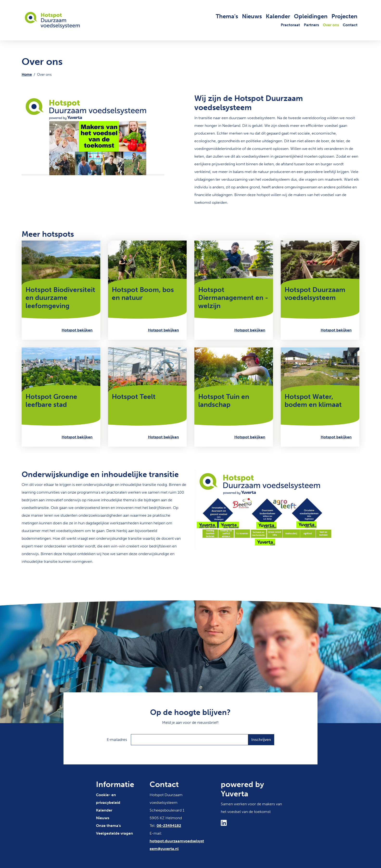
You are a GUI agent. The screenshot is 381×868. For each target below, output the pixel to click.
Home (27, 74)
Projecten (344, 16)
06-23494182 (169, 826)
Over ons (331, 25)
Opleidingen (311, 16)
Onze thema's (108, 826)
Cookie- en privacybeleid (108, 799)
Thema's (227, 16)
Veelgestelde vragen (114, 833)
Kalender (278, 16)
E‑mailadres (117, 740)
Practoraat (290, 25)
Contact (350, 25)
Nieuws (252, 16)
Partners (311, 25)
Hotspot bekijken (77, 330)
